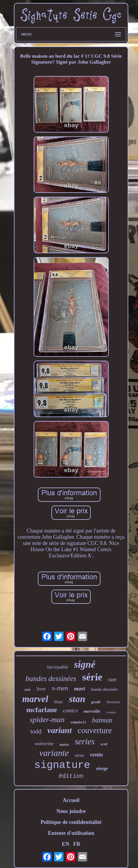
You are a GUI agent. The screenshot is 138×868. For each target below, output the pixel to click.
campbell (78, 722)
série (92, 677)
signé (85, 664)
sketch (64, 745)
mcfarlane (42, 710)
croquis (111, 712)
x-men (60, 688)
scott (104, 744)
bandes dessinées (51, 679)
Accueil (71, 800)
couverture (95, 730)
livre (41, 689)
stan (77, 699)
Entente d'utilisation (71, 833)
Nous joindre (71, 811)
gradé (96, 702)
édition (71, 776)
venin (96, 755)
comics (70, 711)
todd (36, 731)
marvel (35, 699)
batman (102, 720)
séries (79, 755)
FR (77, 844)
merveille (92, 711)
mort (80, 689)
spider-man (47, 720)
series (85, 741)
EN (65, 844)
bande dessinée (104, 689)
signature (62, 765)
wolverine (44, 744)
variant (59, 730)
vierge (102, 768)
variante (54, 753)
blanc (59, 702)
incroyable (58, 667)
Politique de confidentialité (71, 822)
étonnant (113, 702)
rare (112, 680)
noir (28, 690)
